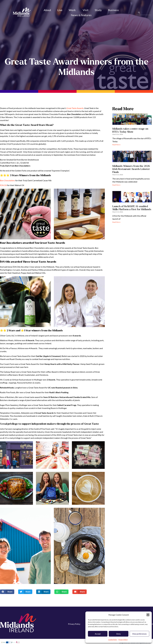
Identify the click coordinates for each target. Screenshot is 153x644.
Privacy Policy (123, 640)
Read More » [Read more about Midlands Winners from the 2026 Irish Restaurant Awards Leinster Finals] (117, 186)
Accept (98, 634)
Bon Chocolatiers (8, 181)
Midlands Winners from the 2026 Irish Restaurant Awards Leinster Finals (131, 170)
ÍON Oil (4, 186)
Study (98, 10)
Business (114, 10)
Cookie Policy (113, 640)
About (47, 10)
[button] (148, 615)
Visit (86, 10)
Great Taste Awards (75, 109)
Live (60, 10)
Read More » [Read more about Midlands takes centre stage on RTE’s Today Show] (117, 146)
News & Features (82, 15)
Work (73, 10)
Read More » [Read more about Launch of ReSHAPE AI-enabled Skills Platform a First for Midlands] (117, 223)
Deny (119, 634)
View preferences (139, 634)
